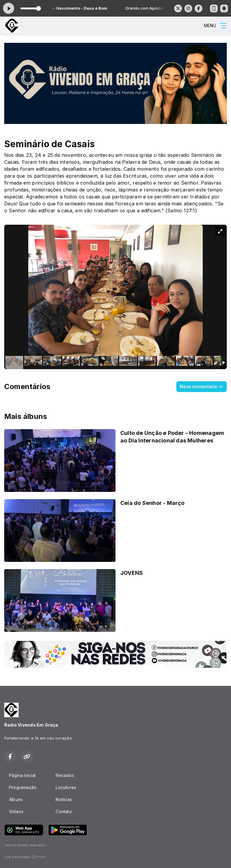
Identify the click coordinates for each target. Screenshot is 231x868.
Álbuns (16, 799)
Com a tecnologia (25, 857)
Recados (65, 775)
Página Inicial (22, 775)
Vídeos (16, 811)
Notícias (64, 799)
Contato (64, 811)
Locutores (66, 787)
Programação (23, 787)
